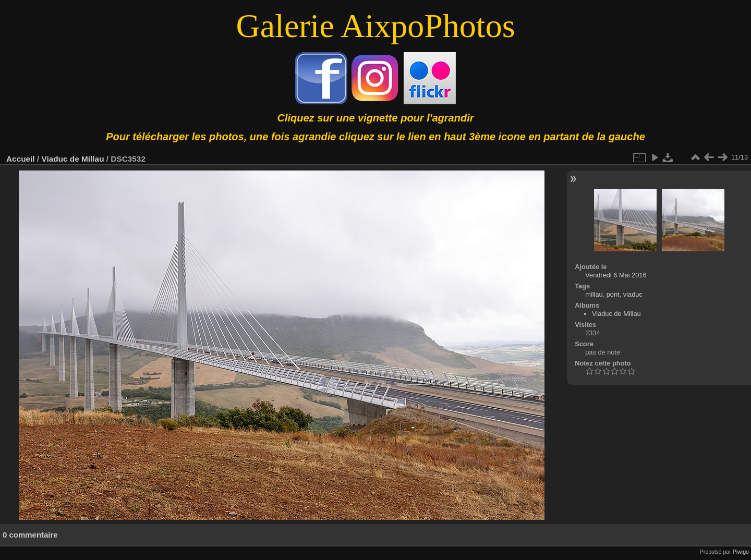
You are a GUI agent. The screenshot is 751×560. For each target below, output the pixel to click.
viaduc (633, 294)
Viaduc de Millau (72, 159)
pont (613, 294)
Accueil (21, 159)
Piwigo (741, 552)
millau (594, 294)
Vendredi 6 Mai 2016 (616, 275)
